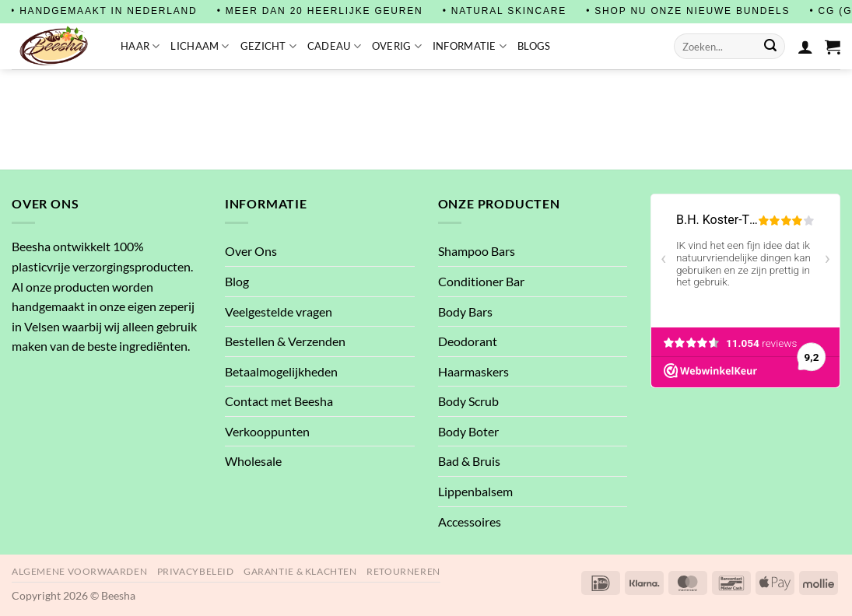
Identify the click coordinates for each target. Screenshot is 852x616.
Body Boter (468, 431)
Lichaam (200, 46)
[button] (833, 47)
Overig (397, 46)
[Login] (805, 47)
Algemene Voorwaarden (79, 571)
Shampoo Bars (477, 251)
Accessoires (470, 521)
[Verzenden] (770, 47)
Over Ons (251, 251)
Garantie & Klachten (300, 571)
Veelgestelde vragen (279, 311)
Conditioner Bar (481, 281)
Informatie (470, 46)
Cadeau (334, 46)
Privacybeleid (196, 571)
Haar (140, 46)
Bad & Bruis (469, 461)
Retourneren (403, 571)
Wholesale (253, 461)
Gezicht (268, 46)
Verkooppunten (267, 431)
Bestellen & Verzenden (285, 341)
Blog (237, 281)
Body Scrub (468, 401)
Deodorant (468, 341)
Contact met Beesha (279, 401)
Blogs (534, 46)
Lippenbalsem (475, 491)
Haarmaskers (473, 371)
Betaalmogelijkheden (281, 371)
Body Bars (465, 311)
